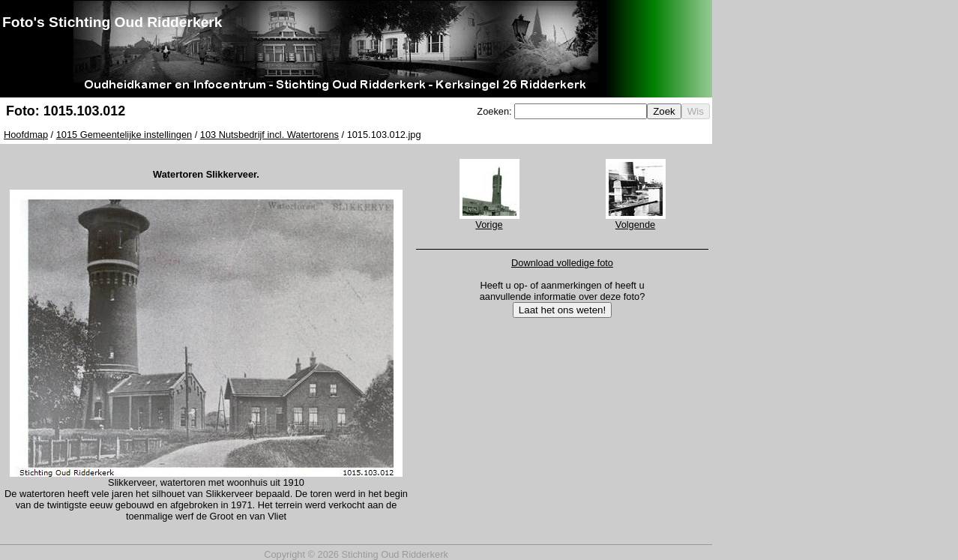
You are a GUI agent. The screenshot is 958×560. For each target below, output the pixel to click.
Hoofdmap (26, 135)
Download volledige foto (562, 263)
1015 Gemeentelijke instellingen (124, 135)
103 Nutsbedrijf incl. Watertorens (269, 135)
